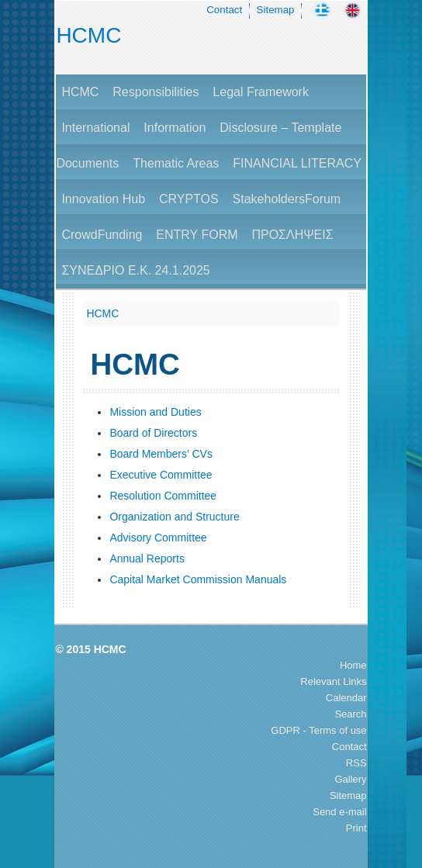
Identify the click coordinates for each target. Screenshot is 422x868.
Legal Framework (261, 92)
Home (353, 665)
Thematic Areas (176, 163)
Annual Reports (147, 558)
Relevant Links (333, 681)
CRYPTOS (189, 199)
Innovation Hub (103, 199)
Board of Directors (153, 433)
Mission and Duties (155, 412)
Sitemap (276, 10)
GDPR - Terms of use (318, 730)
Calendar (346, 698)
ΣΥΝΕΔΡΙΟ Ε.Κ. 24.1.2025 (135, 270)
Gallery (350, 779)
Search (350, 714)
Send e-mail (339, 812)
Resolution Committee (163, 496)
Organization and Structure (174, 517)
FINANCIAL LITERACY (297, 163)
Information (175, 128)
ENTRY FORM (197, 235)
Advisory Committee (158, 538)
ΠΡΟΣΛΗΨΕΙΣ (292, 235)
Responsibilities (156, 92)
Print (356, 828)
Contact (224, 10)
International (95, 128)
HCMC (88, 35)
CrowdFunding (102, 235)
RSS (356, 763)
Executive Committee (161, 475)
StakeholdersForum (287, 199)
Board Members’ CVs (161, 454)
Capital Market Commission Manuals (198, 579)
